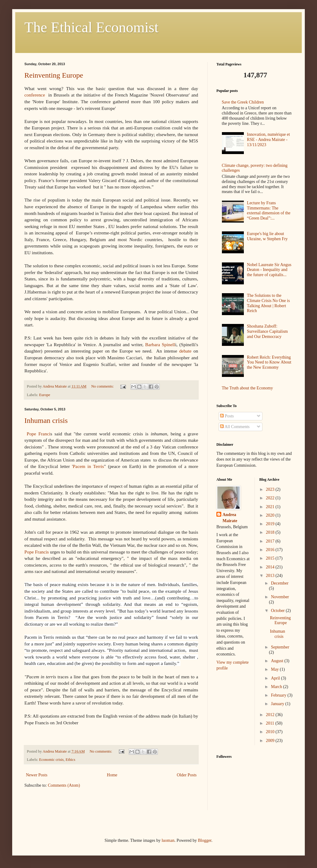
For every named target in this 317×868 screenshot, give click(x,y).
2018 (271, 532)
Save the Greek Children (243, 102)
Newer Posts (37, 775)
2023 (271, 489)
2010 (271, 732)
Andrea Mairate (230, 518)
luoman (168, 840)
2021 (271, 507)
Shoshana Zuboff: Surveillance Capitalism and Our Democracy (267, 331)
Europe (45, 395)
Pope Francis (37, 552)
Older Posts (187, 775)
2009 (271, 741)
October (278, 611)
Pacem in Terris (88, 466)
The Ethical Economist (91, 27)
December (280, 583)
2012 (271, 715)
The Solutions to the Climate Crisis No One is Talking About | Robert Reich (268, 303)
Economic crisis (51, 760)
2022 (271, 498)
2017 (271, 541)
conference (35, 95)
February (279, 695)
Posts (227, 416)
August (278, 661)
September (280, 647)
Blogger (205, 840)
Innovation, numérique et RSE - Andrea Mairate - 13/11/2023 (268, 140)
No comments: (103, 386)
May (275, 669)
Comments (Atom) (64, 785)
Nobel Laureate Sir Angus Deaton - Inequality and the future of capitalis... (269, 270)
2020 (271, 515)
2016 (271, 550)
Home (112, 775)
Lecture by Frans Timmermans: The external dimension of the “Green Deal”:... (269, 211)
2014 (271, 567)
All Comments (235, 427)
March (277, 687)
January (278, 704)
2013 (271, 576)
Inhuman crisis (46, 420)
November (280, 597)
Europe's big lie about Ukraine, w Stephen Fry (267, 236)
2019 (271, 524)
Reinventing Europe (54, 75)
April (276, 678)
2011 (271, 723)
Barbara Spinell (160, 344)
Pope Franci (39, 434)
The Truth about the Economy (248, 388)
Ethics (70, 760)
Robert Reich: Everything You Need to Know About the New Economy (269, 362)
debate (185, 351)
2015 (271, 558)
